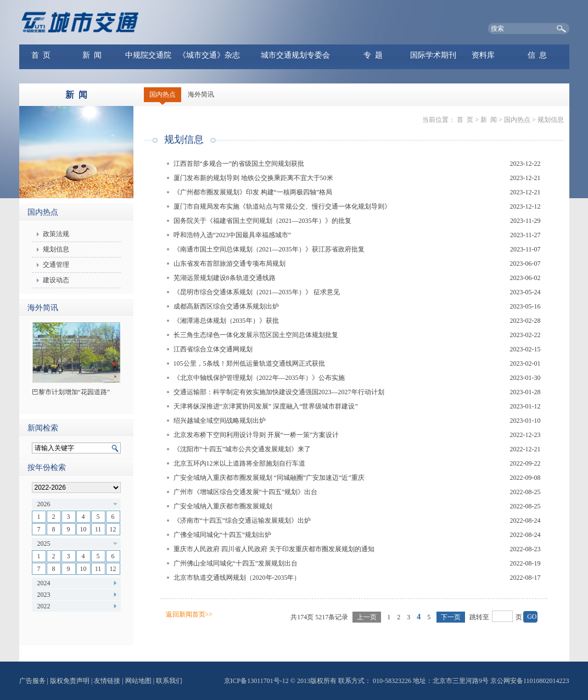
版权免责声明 (70, 681)
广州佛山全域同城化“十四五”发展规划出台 (236, 563)
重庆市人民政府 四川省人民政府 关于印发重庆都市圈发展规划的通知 (274, 549)
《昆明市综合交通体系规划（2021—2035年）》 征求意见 (257, 292)
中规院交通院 (148, 55)
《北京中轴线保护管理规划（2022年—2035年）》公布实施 (259, 378)
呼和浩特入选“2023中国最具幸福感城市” (233, 235)
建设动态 (56, 280)
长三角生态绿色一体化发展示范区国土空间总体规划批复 (256, 335)
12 (113, 529)
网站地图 (138, 681)
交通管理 (56, 265)
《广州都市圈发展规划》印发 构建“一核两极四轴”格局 (253, 192)
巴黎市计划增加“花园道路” (71, 392)
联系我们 (169, 681)
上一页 (367, 617)
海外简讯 (201, 94)
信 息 (537, 55)
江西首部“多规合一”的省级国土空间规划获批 (239, 164)
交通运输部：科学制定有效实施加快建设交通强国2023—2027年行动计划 (279, 392)
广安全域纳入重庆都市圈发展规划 (223, 506)
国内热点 (163, 94)
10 (83, 529)
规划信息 (56, 249)
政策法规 (56, 234)
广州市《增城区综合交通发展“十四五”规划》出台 (246, 492)
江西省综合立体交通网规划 (213, 349)
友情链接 (107, 681)
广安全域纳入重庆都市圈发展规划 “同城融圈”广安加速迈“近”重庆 (269, 478)
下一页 (451, 617)
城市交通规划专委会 (295, 55)
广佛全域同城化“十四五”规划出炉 (223, 535)
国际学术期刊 (433, 55)
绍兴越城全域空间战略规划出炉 (220, 421)
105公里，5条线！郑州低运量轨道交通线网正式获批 (249, 363)
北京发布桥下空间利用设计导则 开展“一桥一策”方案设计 (256, 435)
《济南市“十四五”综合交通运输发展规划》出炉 (242, 520)
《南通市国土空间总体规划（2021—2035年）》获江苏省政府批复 (269, 249)
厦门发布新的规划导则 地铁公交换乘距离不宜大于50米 (253, 178)
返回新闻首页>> (189, 614)
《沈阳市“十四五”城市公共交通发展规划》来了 (242, 449)
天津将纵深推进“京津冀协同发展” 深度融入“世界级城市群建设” (266, 406)
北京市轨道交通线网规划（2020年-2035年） (237, 578)
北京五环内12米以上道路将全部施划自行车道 (239, 463)
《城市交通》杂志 (209, 55)
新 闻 (92, 55)
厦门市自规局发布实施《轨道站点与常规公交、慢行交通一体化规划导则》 (282, 206)
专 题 (373, 55)
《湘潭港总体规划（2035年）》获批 (226, 321)
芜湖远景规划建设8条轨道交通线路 (225, 278)
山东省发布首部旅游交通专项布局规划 (229, 264)
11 (98, 529)
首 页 (41, 55)
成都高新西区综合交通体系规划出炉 (226, 306)
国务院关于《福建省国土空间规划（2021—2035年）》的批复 (262, 221)
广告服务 (32, 681)
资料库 (483, 55)
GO (532, 617)
